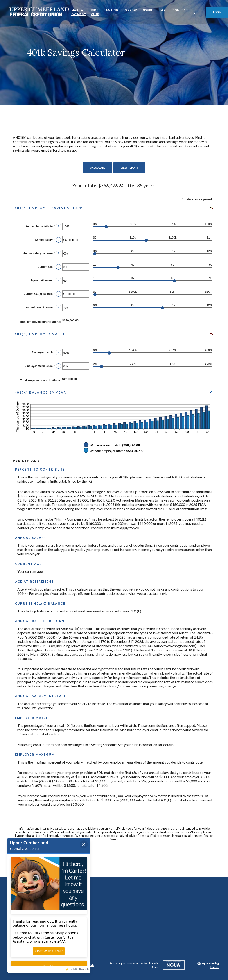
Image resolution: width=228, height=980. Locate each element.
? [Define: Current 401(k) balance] (59, 294)
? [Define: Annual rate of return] (59, 307)
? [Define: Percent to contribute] (59, 226)
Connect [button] (180, 10)
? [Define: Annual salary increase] (59, 253)
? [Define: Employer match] (59, 352)
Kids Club (95, 12)
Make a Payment (79, 12)
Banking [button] (111, 10)
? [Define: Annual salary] (59, 240)
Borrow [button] (130, 10)
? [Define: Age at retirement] (59, 280)
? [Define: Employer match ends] (59, 366)
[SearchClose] (194, 12)
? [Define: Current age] (59, 267)
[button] (114, 208)
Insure (147, 10)
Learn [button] (163, 10)
